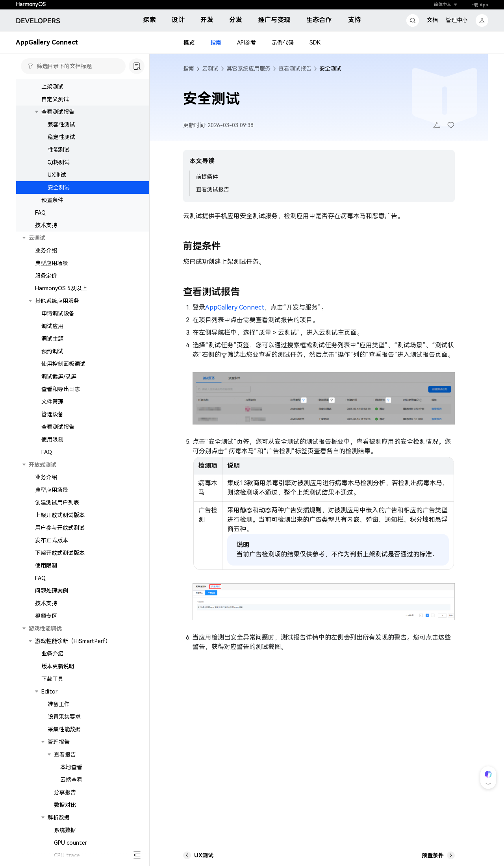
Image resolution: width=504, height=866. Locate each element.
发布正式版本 (52, 540)
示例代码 (283, 43)
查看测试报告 (58, 112)
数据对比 (65, 805)
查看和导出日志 (61, 389)
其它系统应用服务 (248, 69)
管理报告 (59, 742)
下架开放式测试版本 (60, 553)
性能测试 (59, 150)
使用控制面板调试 (63, 364)
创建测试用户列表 (57, 503)
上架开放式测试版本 (60, 515)
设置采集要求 (64, 717)
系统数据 (65, 830)
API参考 (246, 43)
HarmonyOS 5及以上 (61, 288)
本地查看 (71, 767)
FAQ (40, 213)
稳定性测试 (61, 137)
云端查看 (71, 780)
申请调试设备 (58, 313)
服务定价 (46, 276)
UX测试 (57, 175)
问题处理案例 (52, 591)
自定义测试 (55, 99)
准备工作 (59, 704)
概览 (189, 43)
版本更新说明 (58, 666)
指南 (216, 43)
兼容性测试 (61, 124)
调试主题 (52, 339)
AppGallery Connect (235, 307)
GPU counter (70, 843)
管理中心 (457, 20)
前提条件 (207, 177)
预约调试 (52, 351)
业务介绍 (46, 250)
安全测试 (59, 187)
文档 (432, 20)
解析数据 (59, 818)
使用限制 (52, 439)
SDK (315, 43)
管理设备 (52, 414)
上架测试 (52, 87)
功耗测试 (59, 162)
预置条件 (52, 200)
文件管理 (52, 402)
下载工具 (52, 679)
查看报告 (65, 755)
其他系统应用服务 (57, 301)
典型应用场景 (52, 263)
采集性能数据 (64, 729)
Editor (49, 692)
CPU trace (67, 855)
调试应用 (52, 326)
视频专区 (46, 616)
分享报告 (65, 792)
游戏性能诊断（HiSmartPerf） (73, 641)
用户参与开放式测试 (60, 528)
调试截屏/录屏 (59, 376)
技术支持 (46, 225)
